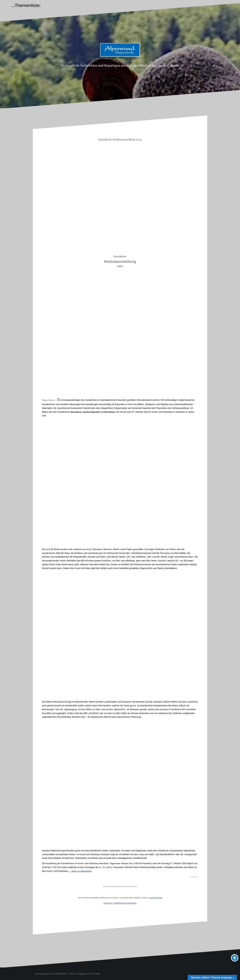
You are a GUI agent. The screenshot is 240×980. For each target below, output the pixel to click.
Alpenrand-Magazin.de (120, 59)
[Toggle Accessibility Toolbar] (235, 958)
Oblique (81, 974)
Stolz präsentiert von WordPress (51, 974)
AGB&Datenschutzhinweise (125, 903)
